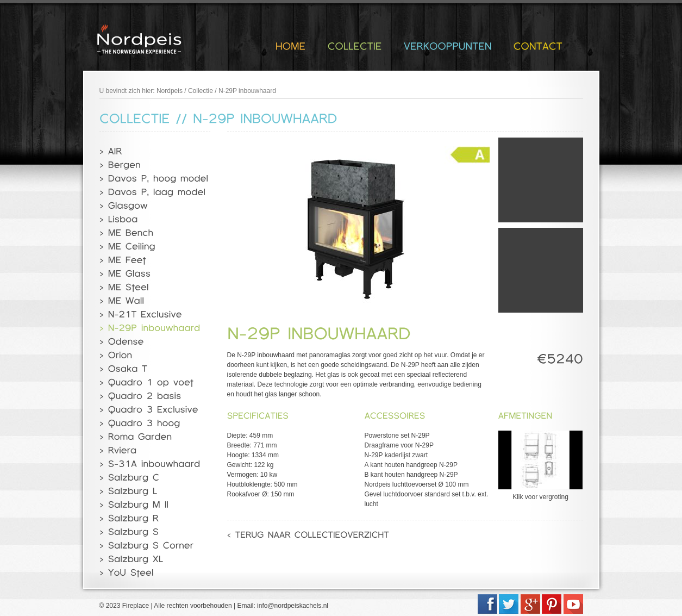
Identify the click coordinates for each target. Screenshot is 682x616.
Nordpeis (170, 91)
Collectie (201, 91)
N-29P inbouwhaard (247, 91)
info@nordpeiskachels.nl (293, 606)
